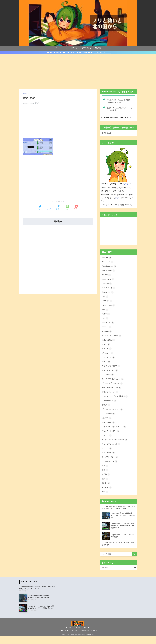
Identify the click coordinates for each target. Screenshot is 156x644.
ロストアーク (109, 459)
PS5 (105, 312)
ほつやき (127, 184)
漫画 (105, 485)
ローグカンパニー (110, 463)
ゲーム (66, 48)
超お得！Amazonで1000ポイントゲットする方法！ (120, 109)
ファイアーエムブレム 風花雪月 (116, 401)
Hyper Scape (109, 307)
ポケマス (107, 423)
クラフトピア (109, 361)
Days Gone (108, 294)
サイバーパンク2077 (111, 370)
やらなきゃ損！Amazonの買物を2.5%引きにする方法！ (119, 101)
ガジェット (75, 48)
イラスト (107, 352)
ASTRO (106, 276)
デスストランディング (112, 392)
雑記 (105, 499)
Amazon (107, 258)
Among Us (108, 263)
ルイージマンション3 (112, 450)
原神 (105, 472)
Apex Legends (109, 267)
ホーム (58, 48)
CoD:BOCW (108, 280)
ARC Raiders (109, 271)
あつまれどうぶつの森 (112, 338)
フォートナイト (109, 405)
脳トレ (106, 490)
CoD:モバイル (109, 289)
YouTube (107, 334)
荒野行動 (107, 494)
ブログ (106, 410)
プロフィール (109, 419)
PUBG (106, 316)
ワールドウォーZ (110, 468)
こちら (117, 198)
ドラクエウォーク (110, 396)
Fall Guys (107, 303)
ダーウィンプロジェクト (113, 387)
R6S (105, 321)
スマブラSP (108, 378)
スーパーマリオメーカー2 (113, 383)
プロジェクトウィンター (113, 414)
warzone (107, 329)
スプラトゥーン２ (110, 374)
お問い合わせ (87, 48)
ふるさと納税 (109, 343)
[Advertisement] (78, 72)
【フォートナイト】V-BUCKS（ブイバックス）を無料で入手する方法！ (69, 52)
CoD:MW (107, 285)
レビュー (107, 454)
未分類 (106, 481)
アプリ (106, 347)
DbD (105, 298)
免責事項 (98, 48)
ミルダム (107, 441)
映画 (105, 476)
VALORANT (108, 325)
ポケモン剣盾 (109, 428)
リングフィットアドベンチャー (115, 445)
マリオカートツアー (111, 436)
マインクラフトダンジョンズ (115, 432)
